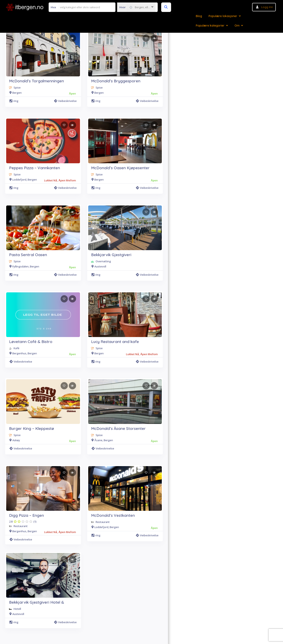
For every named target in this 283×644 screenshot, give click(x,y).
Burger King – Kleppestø (32, 428)
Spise (17, 87)
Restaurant (21, 526)
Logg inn (267, 7)
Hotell (17, 609)
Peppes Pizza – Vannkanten (35, 168)
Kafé (16, 348)
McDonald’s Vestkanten (113, 515)
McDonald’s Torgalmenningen (36, 81)
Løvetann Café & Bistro (31, 342)
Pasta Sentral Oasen (28, 255)
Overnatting (103, 261)
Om (237, 26)
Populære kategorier (210, 26)
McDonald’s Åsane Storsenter (118, 428)
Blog (199, 16)
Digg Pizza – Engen (26, 515)
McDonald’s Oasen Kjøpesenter (120, 168)
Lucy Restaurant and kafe (115, 342)
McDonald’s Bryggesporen (116, 81)
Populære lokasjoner (223, 16)
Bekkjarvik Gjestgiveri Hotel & (37, 602)
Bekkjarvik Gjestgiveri (111, 255)
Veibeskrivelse (65, 101)
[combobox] (136, 7)
